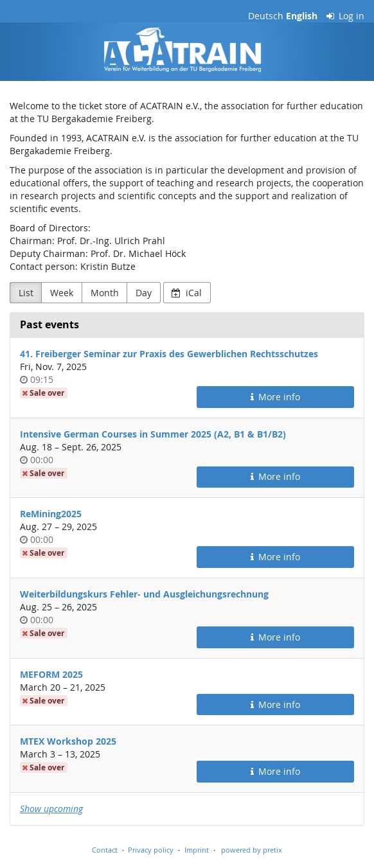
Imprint (197, 850)
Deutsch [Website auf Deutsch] (266, 16)
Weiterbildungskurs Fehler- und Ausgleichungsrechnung (144, 594)
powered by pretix (252, 850)
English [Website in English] (302, 16)
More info (276, 397)
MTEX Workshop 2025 (68, 741)
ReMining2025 (51, 514)
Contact (105, 850)
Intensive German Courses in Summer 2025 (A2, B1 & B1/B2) (153, 434)
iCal (187, 293)
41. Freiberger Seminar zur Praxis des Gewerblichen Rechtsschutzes (169, 354)
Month (105, 293)
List (26, 293)
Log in (346, 16)
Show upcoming (51, 809)
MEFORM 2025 (51, 674)
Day (144, 293)
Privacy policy (151, 850)
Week (62, 293)
